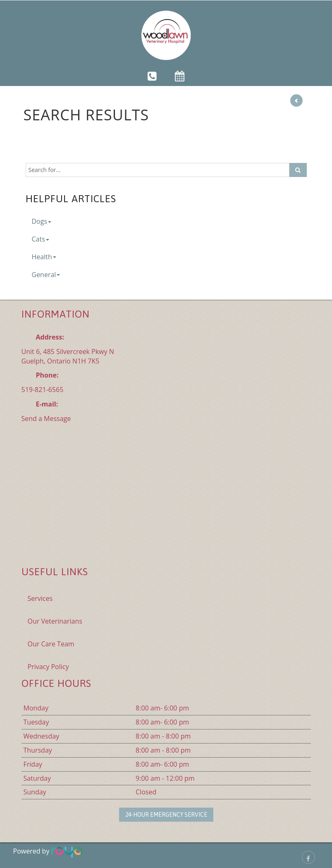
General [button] (46, 275)
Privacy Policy (48, 667)
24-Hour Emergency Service (166, 815)
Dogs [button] (42, 221)
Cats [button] (41, 239)
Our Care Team (51, 644)
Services (40, 598)
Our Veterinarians (55, 621)
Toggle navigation (18, 12)
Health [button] (44, 257)
